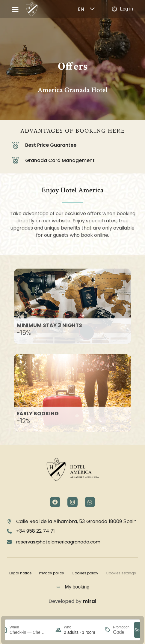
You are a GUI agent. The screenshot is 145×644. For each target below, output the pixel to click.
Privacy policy (52, 573)
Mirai (90, 601)
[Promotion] (121, 632)
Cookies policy (85, 573)
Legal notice (20, 573)
